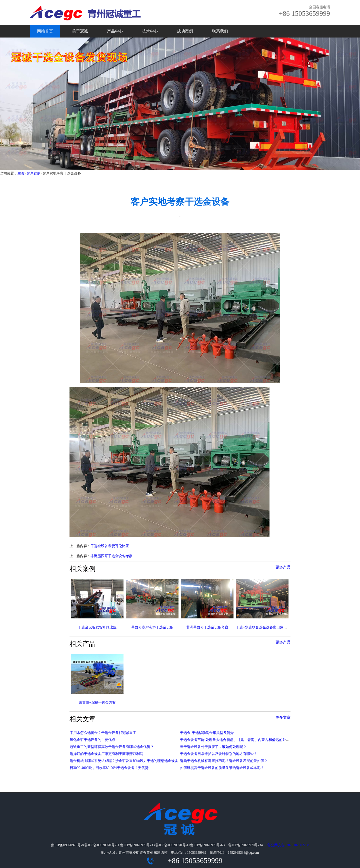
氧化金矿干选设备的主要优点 (92, 740)
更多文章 (283, 717)
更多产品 (283, 567)
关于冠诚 (80, 31)
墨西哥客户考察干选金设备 (152, 627)
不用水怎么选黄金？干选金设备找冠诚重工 (103, 733)
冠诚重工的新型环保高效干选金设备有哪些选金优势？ (112, 747)
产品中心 (115, 31)
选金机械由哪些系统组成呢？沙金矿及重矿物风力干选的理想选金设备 (124, 761)
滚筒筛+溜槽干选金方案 (97, 703)
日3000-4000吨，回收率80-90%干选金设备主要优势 (109, 768)
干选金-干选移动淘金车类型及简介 (207, 733)
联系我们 (220, 31)
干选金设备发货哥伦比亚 (110, 546)
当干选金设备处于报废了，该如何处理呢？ (213, 747)
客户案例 (33, 173)
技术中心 (150, 31)
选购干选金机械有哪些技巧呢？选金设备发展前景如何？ (224, 761)
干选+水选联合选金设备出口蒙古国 (263, 627)
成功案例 (185, 31)
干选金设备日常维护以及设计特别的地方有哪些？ (218, 754)
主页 (21, 173)
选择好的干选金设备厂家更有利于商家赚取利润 (106, 754)
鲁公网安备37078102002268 (288, 845)
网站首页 (45, 31)
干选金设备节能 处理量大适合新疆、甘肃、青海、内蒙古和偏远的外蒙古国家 (240, 740)
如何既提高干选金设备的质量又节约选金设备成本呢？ (222, 768)
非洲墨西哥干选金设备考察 (111, 556)
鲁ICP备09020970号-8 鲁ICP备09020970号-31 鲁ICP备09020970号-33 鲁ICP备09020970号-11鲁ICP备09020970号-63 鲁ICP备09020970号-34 (158, 845)
